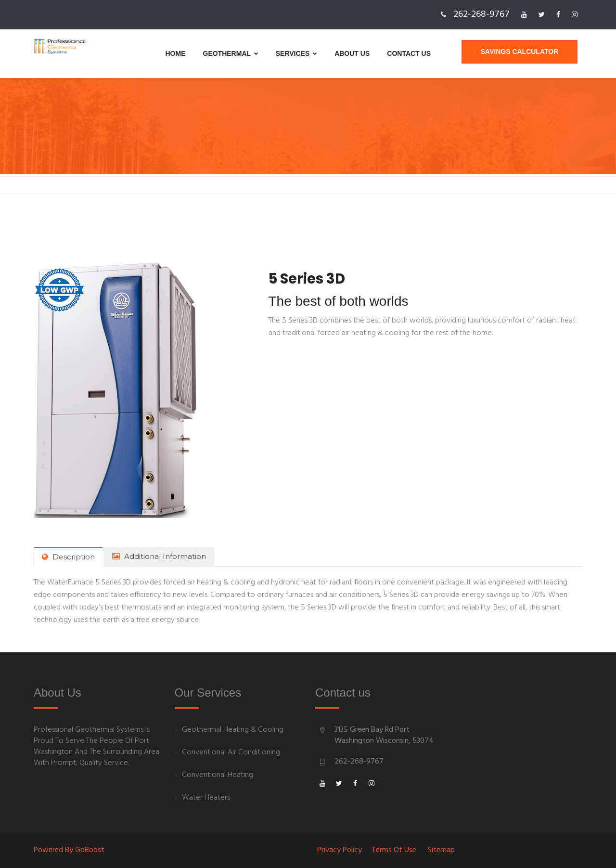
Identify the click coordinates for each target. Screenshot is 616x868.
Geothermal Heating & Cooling (233, 730)
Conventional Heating (218, 775)
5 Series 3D (309, 279)
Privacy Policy (340, 850)
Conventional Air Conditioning (231, 753)
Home (151, 53)
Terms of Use (394, 850)
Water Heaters (206, 798)
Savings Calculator (524, 53)
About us (328, 53)
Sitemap (441, 850)
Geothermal (206, 53)
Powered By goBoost (69, 850)
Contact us (385, 53)
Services (272, 53)
